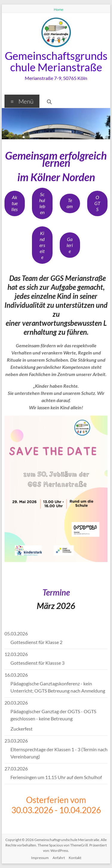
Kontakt (75, 858)
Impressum (40, 858)
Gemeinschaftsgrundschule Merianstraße (56, 61)
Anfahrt (59, 858)
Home (59, 9)
